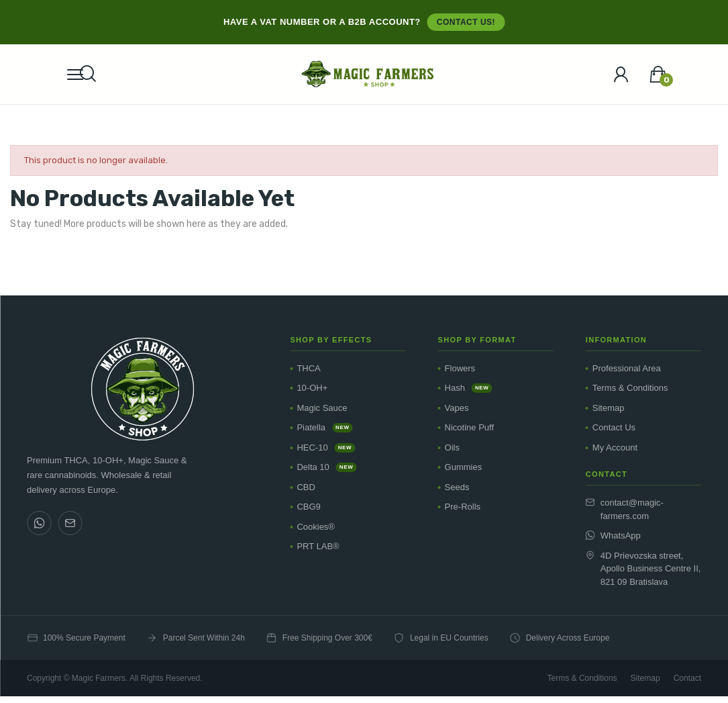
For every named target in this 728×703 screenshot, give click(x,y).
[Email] (70, 523)
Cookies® (316, 527)
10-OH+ (312, 388)
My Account (615, 448)
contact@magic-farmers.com (625, 509)
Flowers (460, 368)
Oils (452, 448)
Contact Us (614, 427)
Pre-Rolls (463, 507)
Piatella (324, 427)
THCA (308, 368)
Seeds (457, 487)
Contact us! (466, 22)
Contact (687, 678)
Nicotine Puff (469, 427)
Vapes (457, 408)
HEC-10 (326, 448)
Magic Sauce (322, 408)
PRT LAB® (318, 546)
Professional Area (627, 368)
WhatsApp (613, 535)
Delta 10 (326, 467)
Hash (469, 388)
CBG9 (308, 507)
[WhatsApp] (39, 523)
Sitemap (609, 408)
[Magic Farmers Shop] (142, 389)
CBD (306, 487)
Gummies (464, 467)
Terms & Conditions (630, 388)
